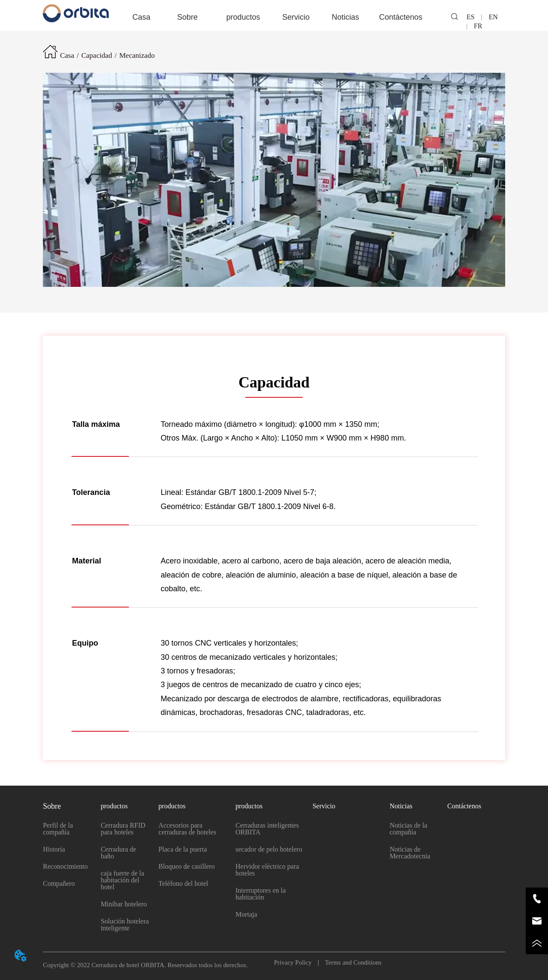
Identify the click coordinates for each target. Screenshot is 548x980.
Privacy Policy (296, 962)
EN (493, 17)
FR (475, 26)
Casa (67, 55)
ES (474, 17)
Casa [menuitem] (141, 17)
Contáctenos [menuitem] (401, 17)
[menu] (274, 17)
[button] (188, 17)
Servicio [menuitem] (296, 17)
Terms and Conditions (350, 962)
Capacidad (97, 55)
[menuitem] (188, 17)
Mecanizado (137, 55)
